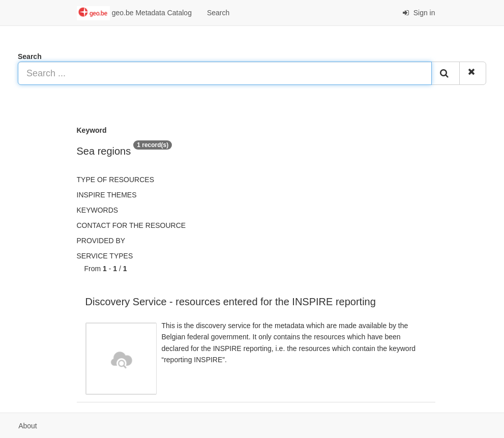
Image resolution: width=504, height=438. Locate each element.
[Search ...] (225, 73)
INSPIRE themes (107, 195)
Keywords (98, 210)
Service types (105, 256)
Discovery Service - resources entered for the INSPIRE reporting (231, 302)
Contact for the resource (131, 225)
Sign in (419, 13)
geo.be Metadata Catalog (134, 13)
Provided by (101, 241)
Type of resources (115, 180)
